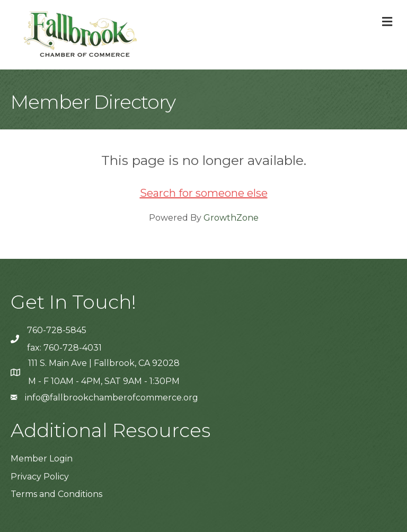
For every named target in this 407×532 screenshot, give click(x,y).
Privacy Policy (40, 477)
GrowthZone (231, 218)
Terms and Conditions (56, 494)
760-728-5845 (57, 330)
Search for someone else (204, 193)
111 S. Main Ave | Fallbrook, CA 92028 (104, 363)
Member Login (42, 459)
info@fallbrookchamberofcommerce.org (112, 398)
